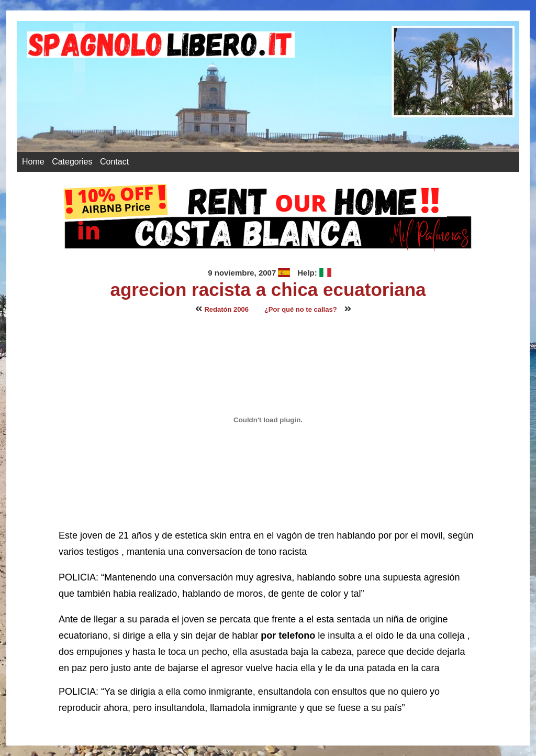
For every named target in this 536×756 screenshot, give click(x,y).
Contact (114, 162)
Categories (72, 162)
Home (33, 162)
